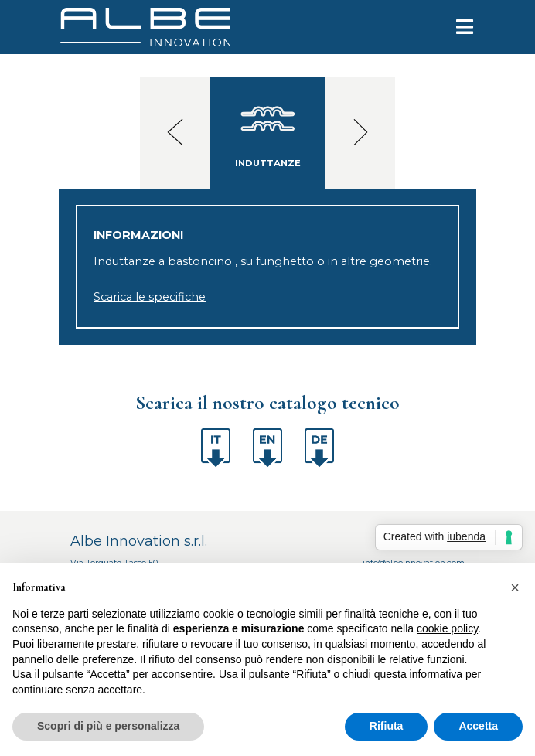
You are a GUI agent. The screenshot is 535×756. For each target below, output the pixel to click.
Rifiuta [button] (387, 726)
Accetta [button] (478, 726)
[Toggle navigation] (456, 27)
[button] (515, 587)
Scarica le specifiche (150, 297)
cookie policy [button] (447, 628)
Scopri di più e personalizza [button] (108, 726)
